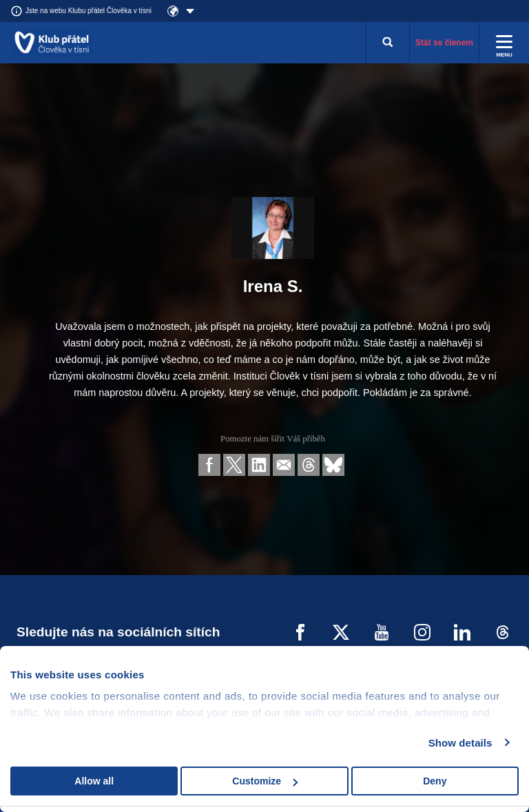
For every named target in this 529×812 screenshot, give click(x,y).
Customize (265, 781)
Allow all (94, 781)
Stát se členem (444, 43)
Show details (460, 743)
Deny (435, 781)
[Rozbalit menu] (504, 43)
